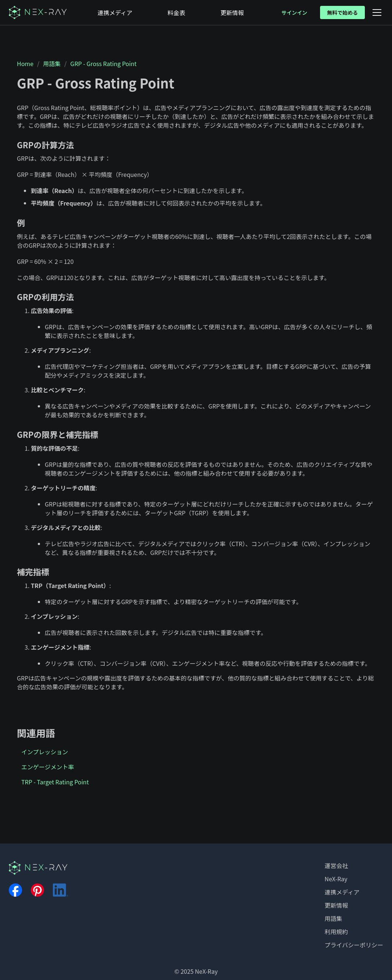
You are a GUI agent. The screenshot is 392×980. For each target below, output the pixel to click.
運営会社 (336, 865)
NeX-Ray (336, 879)
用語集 (52, 63)
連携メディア (342, 892)
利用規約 (336, 932)
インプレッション (45, 752)
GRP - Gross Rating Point (104, 63)
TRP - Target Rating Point (55, 782)
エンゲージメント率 (48, 767)
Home (25, 63)
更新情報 (336, 905)
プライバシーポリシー (354, 945)
